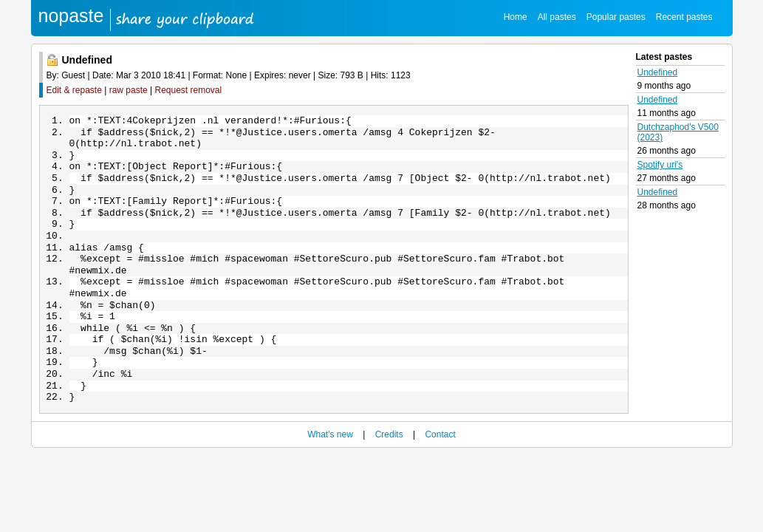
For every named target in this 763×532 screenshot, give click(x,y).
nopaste (71, 16)
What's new (330, 467)
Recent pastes (684, 17)
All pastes (557, 17)
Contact (440, 467)
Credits (389, 467)
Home (516, 17)
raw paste (129, 90)
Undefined (658, 72)
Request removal (189, 90)
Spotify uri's (660, 165)
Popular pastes (616, 17)
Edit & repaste (74, 90)
